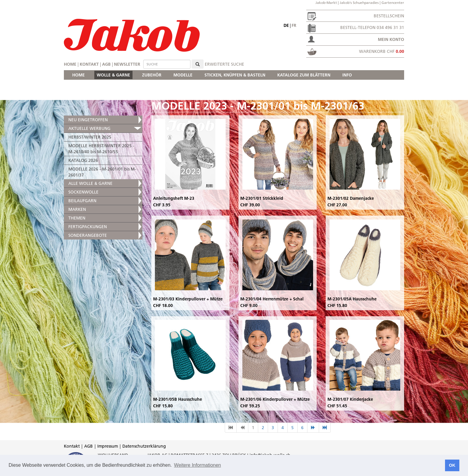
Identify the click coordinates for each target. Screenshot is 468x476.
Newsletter (127, 64)
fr (294, 25)
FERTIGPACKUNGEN (88, 227)
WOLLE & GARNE (113, 75)
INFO (347, 75)
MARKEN (77, 209)
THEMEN (77, 218)
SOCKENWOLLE (83, 192)
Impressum (108, 446)
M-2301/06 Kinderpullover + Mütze (275, 399)
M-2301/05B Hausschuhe (178, 399)
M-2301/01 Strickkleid (262, 198)
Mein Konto (391, 39)
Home (70, 64)
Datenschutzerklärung (144, 446)
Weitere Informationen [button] (197, 465)
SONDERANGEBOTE (88, 235)
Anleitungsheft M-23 (174, 198)
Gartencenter (393, 3)
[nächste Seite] (313, 428)
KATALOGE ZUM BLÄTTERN (304, 75)
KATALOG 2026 (83, 160)
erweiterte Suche (224, 64)
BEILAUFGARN (82, 201)
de (286, 25)
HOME (78, 75)
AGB (106, 64)
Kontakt (89, 64)
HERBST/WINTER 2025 (90, 137)
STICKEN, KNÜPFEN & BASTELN (235, 75)
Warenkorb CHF (382, 51)
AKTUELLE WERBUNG (89, 128)
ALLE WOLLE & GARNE (90, 183)
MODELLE (183, 75)
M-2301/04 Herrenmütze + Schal (272, 299)
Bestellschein (389, 16)
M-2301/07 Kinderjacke (350, 399)
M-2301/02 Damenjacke (351, 198)
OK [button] (452, 465)
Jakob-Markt (326, 3)
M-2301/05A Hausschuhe (352, 299)
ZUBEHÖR (152, 75)
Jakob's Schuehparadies (359, 3)
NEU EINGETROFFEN (88, 120)
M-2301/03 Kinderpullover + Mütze (188, 299)
